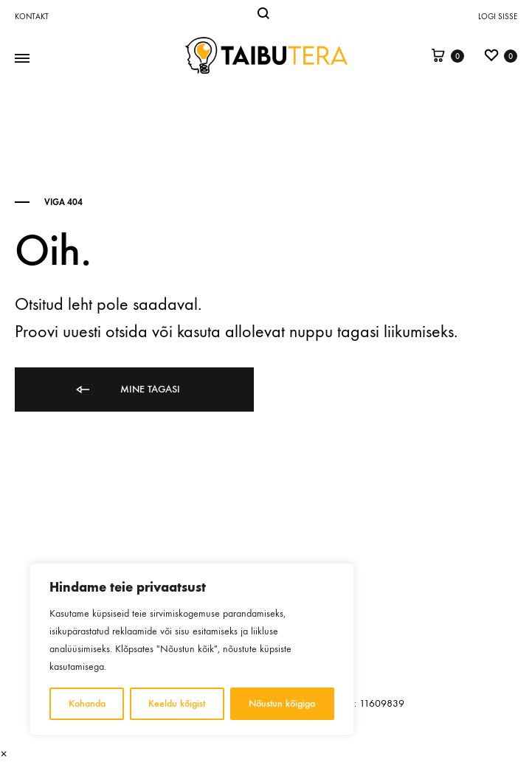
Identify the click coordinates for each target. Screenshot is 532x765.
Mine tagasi (127, 390)
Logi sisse (498, 17)
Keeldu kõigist (177, 703)
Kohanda (87, 703)
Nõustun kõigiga (283, 703)
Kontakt (32, 17)
